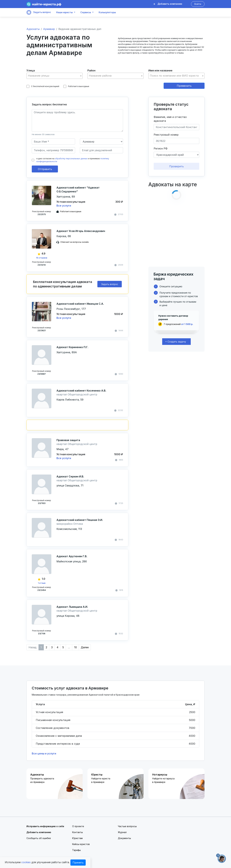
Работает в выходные (76, 86)
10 (75, 647)
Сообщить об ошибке (39, 838)
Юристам (77, 838)
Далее (85, 647)
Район (91, 70)
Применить (184, 86)
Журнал (122, 832)
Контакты (77, 832)
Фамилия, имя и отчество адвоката (170, 119)
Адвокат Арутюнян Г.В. (72, 556)
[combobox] (55, 76)
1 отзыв (42, 583)
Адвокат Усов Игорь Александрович (81, 231)
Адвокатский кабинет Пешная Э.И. (80, 520)
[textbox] (55, 76)
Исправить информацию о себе (45, 826)
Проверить (176, 166)
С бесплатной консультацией (43, 86)
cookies (26, 862)
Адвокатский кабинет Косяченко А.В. (81, 391)
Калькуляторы (107, 12)
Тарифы (76, 850)
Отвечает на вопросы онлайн (75, 242)
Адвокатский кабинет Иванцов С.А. (80, 304)
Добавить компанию (168, 4)
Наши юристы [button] (64, 12)
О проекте (78, 826)
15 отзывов (42, 258)
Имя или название (160, 70)
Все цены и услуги (44, 753)
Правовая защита (68, 440)
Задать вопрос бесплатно (49, 104)
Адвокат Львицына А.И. (72, 607)
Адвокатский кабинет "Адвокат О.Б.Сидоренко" (78, 189)
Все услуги (64, 206)
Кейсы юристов (81, 844)
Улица (31, 70)
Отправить (45, 169)
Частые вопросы (127, 826)
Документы (124, 838)
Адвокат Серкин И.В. (70, 476)
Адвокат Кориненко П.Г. (72, 347)
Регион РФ (161, 148)
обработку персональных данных (71, 159)
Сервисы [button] (86, 12)
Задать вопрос (39, 12)
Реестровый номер (166, 135)
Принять (78, 863)
